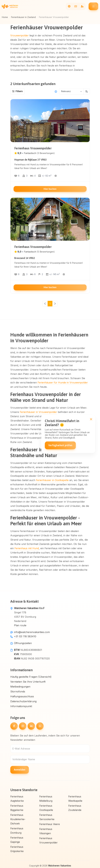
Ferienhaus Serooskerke (47, 817)
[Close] (91, 419)
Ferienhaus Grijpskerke (17, 849)
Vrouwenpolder (20, 35)
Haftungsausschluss (22, 696)
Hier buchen (50, 189)
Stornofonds (18, 691)
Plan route (20, 625)
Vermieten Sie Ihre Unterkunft (28, 682)
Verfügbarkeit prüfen (60, 445)
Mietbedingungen (20, 687)
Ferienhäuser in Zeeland (23, 17)
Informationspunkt (21, 706)
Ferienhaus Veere (50, 824)
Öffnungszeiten (23, 643)
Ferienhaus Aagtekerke (17, 799)
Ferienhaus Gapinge (17, 840)
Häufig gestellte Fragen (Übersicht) (31, 677)
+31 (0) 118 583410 (25, 636)
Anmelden (20, 770)
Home (5, 17)
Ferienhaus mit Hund (27, 548)
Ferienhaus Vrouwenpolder (48, 840)
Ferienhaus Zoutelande (75, 808)
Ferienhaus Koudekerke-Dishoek (18, 819)
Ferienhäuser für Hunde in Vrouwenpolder (63, 383)
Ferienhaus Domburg (17, 831)
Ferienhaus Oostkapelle (46, 808)
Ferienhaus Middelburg (46, 799)
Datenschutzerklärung (23, 701)
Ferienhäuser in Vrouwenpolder (38, 412)
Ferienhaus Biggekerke (17, 808)
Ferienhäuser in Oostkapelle (52, 480)
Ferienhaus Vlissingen (46, 831)
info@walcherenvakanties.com (32, 632)
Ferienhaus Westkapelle (75, 799)
